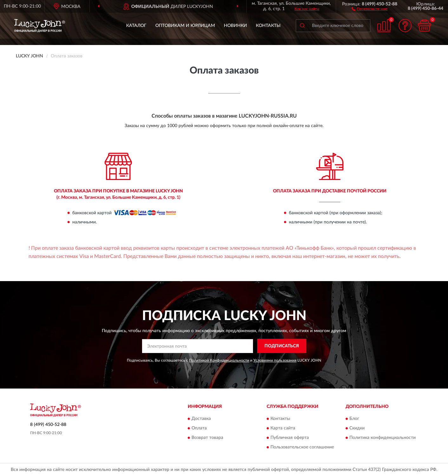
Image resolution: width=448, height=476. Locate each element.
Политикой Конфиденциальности (219, 360)
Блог (354, 419)
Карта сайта (283, 428)
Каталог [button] (136, 26)
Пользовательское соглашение (302, 447)
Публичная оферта (290, 438)
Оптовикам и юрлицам (185, 26)
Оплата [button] (199, 428)
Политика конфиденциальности (383, 438)
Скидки (357, 428)
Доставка (201, 419)
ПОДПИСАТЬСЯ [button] (282, 346)
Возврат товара (207, 438)
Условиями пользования (275, 360)
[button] (370, 9)
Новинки (235, 26)
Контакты (268, 26)
